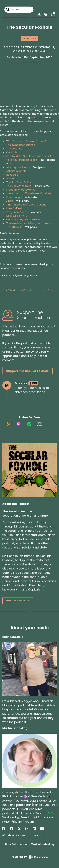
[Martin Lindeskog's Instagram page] (29, 829)
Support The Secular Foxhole (27, 371)
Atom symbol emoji (18, 167)
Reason (11, 178)
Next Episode (10, 290)
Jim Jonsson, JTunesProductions (26, 205)
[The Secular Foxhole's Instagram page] (46, 14)
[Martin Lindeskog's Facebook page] (6, 829)
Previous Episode (47, 290)
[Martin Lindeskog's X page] (21, 829)
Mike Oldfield (14, 208)
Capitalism (13, 152)
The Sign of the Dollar (19, 186)
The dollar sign (15, 149)
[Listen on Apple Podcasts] (19, 424)
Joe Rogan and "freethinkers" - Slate (29, 193)
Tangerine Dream (17, 212)
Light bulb (12, 175)
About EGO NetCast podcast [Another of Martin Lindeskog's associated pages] (23, 835)
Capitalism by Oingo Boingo (23, 220)
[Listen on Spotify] (29, 424)
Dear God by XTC (17, 216)
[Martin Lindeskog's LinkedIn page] (36, 829)
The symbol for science (21, 145)
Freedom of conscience (21, 190)
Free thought (14, 197)
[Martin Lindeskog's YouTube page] (44, 829)
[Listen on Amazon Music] (40, 424)
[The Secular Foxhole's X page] (39, 14)
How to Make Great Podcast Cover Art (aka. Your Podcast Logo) (30, 158)
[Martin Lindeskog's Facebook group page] (13, 829)
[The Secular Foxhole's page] (53, 14)
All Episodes (27, 290)
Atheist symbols (16, 171)
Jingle (10, 201)
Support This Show (18, 601)
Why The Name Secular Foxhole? (26, 141)
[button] (50, 424)
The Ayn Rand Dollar (19, 182)
